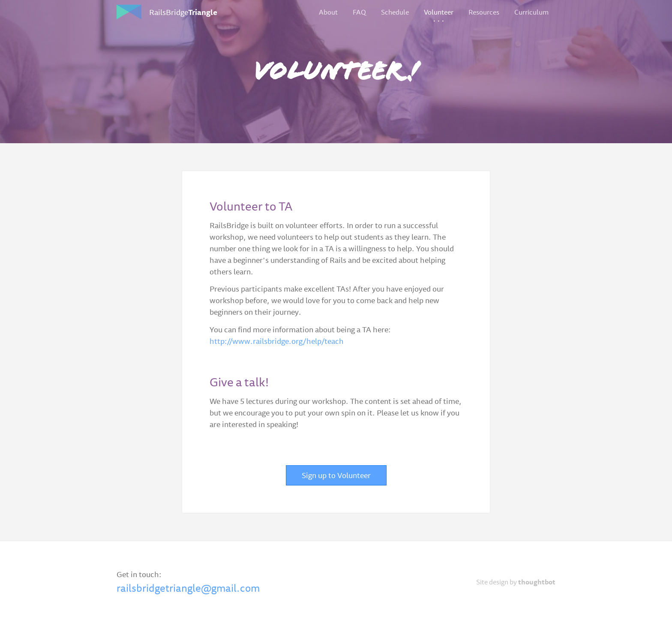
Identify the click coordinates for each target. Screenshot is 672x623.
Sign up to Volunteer (336, 475)
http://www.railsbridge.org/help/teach (277, 341)
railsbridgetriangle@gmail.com (188, 588)
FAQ (359, 12)
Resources (484, 12)
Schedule (395, 12)
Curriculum (531, 12)
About (328, 12)
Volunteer (439, 12)
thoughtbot (537, 582)
